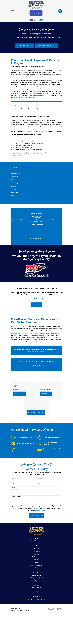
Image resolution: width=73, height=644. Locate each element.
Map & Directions (36, 582)
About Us (36, 549)
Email (39, 483)
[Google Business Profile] (41, 600)
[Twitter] (35, 600)
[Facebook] (28, 600)
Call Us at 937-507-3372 (47, 46)
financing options (16, 333)
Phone (13, 483)
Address (14, 488)
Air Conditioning (36, 557)
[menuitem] (37, 174)
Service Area (36, 551)
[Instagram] (38, 600)
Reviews (36, 554)
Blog (36, 568)
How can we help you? (17, 497)
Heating (36, 560)
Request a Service (25, 46)
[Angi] (45, 600)
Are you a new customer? (17, 492)
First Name (14, 479)
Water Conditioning (36, 565)
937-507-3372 (36, 541)
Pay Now (36, 13)
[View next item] (39, 231)
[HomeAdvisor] (32, 600)
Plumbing (36, 562)
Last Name (40, 479)
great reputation (43, 335)
